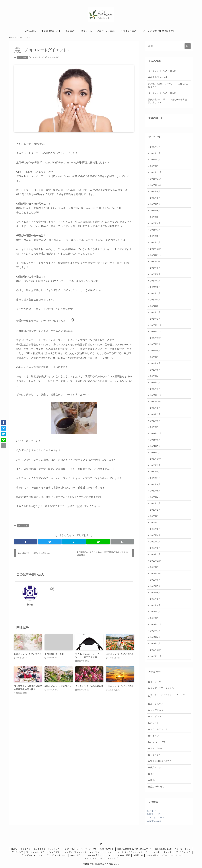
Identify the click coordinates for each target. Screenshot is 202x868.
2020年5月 (155, 491)
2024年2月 (155, 312)
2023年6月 (155, 363)
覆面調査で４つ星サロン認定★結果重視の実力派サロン (169, 101)
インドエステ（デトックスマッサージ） (167, 696)
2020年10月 (156, 459)
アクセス (109, 855)
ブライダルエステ (183, 852)
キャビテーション (183, 849)
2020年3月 (155, 503)
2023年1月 (155, 389)
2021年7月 (155, 446)
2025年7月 (155, 204)
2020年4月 (155, 497)
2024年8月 (155, 274)
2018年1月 (155, 618)
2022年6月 (155, 421)
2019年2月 (155, 548)
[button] (26, 542)
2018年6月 (155, 593)
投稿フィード (153, 814)
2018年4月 (155, 605)
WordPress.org (154, 821)
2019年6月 (155, 529)
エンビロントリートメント (101, 852)
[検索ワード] (169, 46)
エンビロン (156, 716)
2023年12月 (156, 325)
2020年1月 (155, 516)
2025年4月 (155, 223)
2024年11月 (156, 255)
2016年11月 (156, 656)
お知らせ (155, 723)
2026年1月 (155, 166)
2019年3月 (155, 542)
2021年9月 (155, 440)
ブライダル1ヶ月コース (56, 855)
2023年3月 (155, 382)
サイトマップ (111, 858)
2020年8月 (155, 472)
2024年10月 (156, 262)
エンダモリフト (158, 704)
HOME (14, 849)
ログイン (151, 811)
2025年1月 (155, 242)
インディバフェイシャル (162, 688)
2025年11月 (156, 179)
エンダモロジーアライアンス (47, 849)
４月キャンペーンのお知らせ (162, 93)
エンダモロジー (158, 710)
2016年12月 (156, 650)
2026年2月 (155, 160)
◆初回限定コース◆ (158, 77)
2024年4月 (155, 300)
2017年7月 (155, 631)
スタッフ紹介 (152, 855)
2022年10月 (156, 402)
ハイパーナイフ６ (89, 849)
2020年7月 (155, 478)
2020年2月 (155, 510)
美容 (152, 774)
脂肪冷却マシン (158, 787)
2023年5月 (155, 370)
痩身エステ (156, 767)
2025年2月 (155, 236)
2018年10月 (156, 574)
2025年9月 (155, 191)
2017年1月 (155, 643)
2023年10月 (156, 338)
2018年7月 (155, 586)
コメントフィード (156, 817)
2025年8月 (155, 198)
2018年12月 (156, 561)
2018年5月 (155, 599)
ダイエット (22, 57)
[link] (52, 589)
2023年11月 (156, 332)
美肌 (152, 780)
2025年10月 (156, 185)
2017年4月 (155, 637)
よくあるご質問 (123, 855)
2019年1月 (155, 554)
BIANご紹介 (75, 855)
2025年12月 (156, 172)
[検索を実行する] (188, 46)
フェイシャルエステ (35, 852)
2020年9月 (155, 465)
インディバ (156, 682)
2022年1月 (155, 427)
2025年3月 (155, 230)
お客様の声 (138, 855)
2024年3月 (155, 306)
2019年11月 (156, 523)
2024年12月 (156, 249)
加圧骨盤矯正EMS (163, 849)
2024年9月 (155, 268)
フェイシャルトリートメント (159, 852)
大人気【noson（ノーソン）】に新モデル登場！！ (168, 85)
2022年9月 (155, 408)
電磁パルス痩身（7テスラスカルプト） (135, 849)
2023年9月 (155, 344)
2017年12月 (156, 624)
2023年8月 (155, 351)
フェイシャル (157, 748)
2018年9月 (155, 580)
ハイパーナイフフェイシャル (130, 852)
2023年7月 (155, 357)
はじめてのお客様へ (93, 855)
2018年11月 (156, 567)
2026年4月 (155, 147)
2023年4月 (155, 376)
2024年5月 (155, 293)
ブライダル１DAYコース (32, 855)
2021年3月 (155, 453)
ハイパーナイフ (158, 742)
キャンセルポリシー (93, 858)
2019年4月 (155, 535)
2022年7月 (155, 414)
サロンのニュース (159, 729)
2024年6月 (155, 287)
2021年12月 (156, 433)
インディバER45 (70, 849)
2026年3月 (155, 153)
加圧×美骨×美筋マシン (161, 761)
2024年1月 (155, 319)
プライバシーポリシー (171, 855)
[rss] (101, 844)
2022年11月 (156, 395)
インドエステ (17, 852)
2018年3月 (155, 612)
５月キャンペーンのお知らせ (162, 71)
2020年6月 (155, 484)
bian (30, 605)
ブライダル (156, 755)
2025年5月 (155, 217)
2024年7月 (155, 281)
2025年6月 (155, 211)
